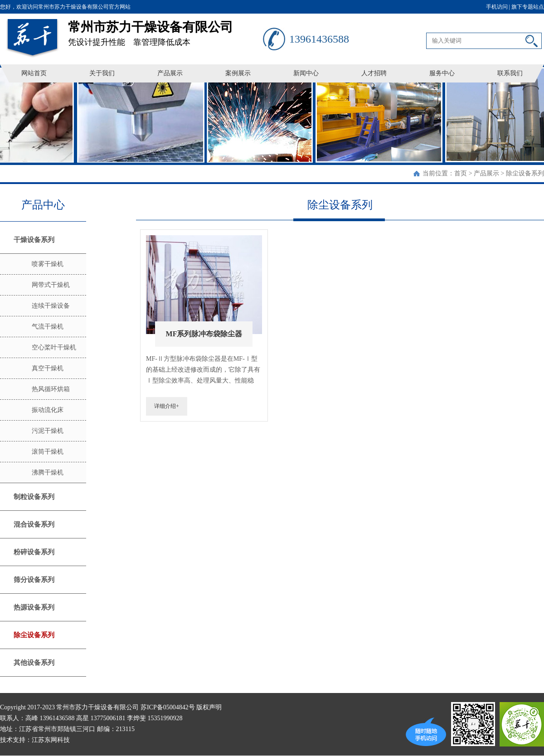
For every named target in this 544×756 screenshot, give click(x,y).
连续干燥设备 (51, 306)
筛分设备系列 (34, 580)
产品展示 (170, 73)
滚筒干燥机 (48, 452)
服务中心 (442, 73)
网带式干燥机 (51, 285)
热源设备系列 (34, 607)
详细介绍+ (167, 406)
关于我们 (102, 73)
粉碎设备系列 (34, 552)
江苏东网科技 (51, 740)
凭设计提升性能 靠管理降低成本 (165, 30)
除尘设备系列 (525, 173)
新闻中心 (306, 73)
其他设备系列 (34, 663)
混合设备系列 (34, 524)
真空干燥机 (48, 368)
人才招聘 (374, 73)
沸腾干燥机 (48, 472)
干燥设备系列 (34, 240)
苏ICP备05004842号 (168, 707)
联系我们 (510, 73)
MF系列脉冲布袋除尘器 (204, 334)
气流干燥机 (48, 327)
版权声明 (209, 707)
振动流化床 (48, 410)
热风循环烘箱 (51, 389)
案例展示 (238, 73)
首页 (461, 173)
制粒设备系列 (34, 497)
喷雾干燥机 (48, 264)
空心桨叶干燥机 (54, 347)
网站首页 (34, 73)
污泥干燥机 (48, 431)
